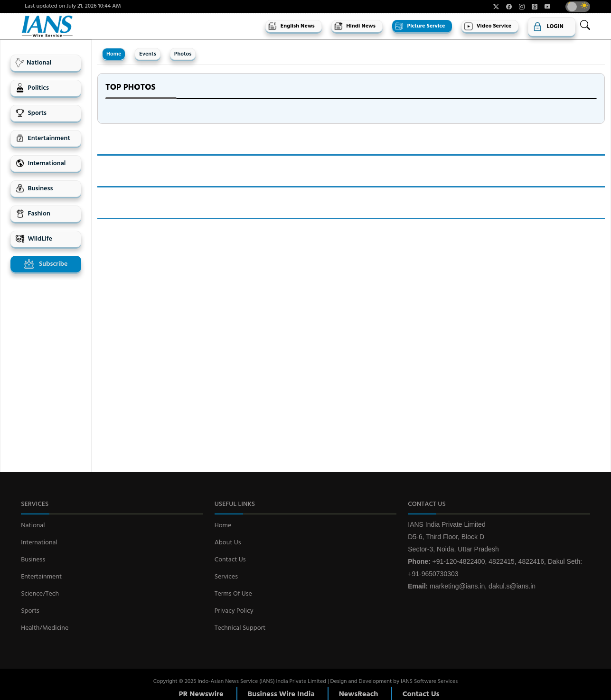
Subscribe (46, 264)
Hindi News (355, 26)
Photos (183, 54)
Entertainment (43, 138)
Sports (31, 113)
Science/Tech (40, 594)
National (33, 63)
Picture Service (420, 26)
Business (34, 189)
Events (147, 54)
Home (114, 54)
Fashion (33, 214)
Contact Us (230, 560)
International (40, 163)
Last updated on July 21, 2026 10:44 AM (73, 6)
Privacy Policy (234, 611)
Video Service (488, 26)
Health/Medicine (45, 628)
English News (291, 26)
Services (226, 577)
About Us (228, 543)
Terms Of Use (233, 594)
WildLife (34, 239)
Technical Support (240, 628)
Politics (32, 88)
